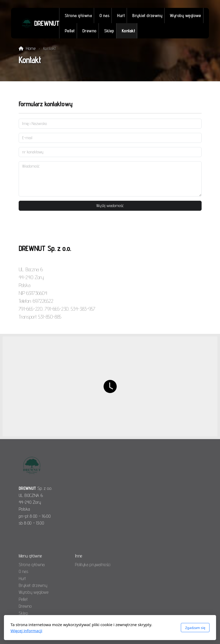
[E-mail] (110, 138)
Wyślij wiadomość (110, 206)
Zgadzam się (195, 628)
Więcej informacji (26, 631)
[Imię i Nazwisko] (110, 124)
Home (31, 48)
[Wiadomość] (110, 179)
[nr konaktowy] (110, 152)
